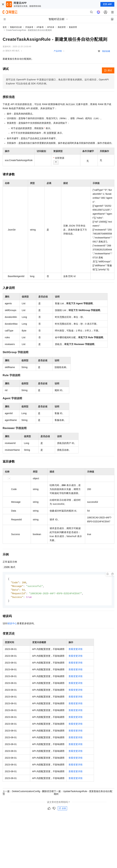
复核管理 (73, 27)
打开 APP (107, 4)
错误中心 (12, 625)
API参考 (40, 27)
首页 (5, 27)
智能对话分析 (16, 27)
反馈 (62, 810)
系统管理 (62, 27)
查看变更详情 (76, 650)
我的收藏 (106, 51)
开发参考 (29, 27)
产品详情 (58, 51)
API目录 (51, 27)
